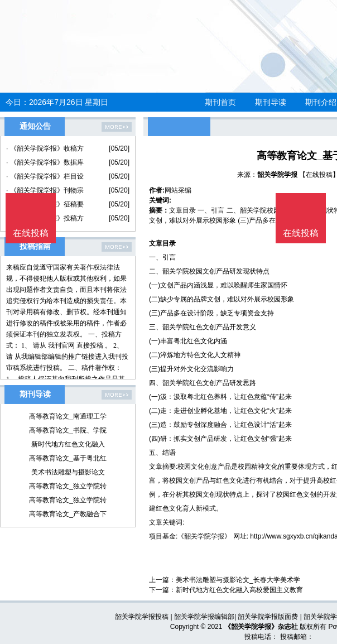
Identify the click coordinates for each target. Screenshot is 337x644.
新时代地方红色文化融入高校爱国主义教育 (239, 590)
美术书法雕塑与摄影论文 (68, 472)
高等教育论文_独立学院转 (68, 486)
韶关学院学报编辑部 (204, 617)
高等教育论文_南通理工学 (68, 416)
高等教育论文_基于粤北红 (68, 458)
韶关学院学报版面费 (268, 617)
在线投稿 (301, 233)
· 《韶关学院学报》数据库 (45, 162)
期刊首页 (220, 102)
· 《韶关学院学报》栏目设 (45, 176)
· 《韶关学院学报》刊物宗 (45, 190)
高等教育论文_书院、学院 (68, 430)
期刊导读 (271, 102)
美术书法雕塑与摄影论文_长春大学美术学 (238, 580)
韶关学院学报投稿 (142, 617)
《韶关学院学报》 (204, 536)
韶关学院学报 (277, 175)
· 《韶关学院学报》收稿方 (45, 148)
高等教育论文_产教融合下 (68, 514)
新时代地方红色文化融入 (68, 444)
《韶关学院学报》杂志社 (261, 627)
